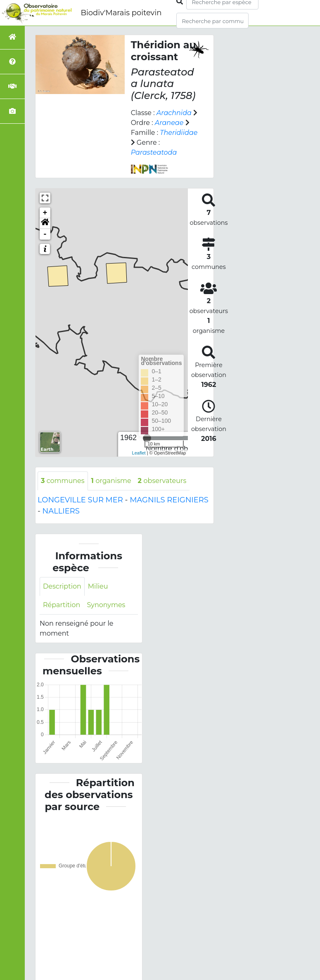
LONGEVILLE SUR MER (80, 500)
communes (63, 481)
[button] (45, 224)
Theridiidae (178, 133)
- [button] (45, 234)
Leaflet (139, 453)
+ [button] (45, 213)
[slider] (147, 438)
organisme (111, 481)
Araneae (169, 123)
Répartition (62, 605)
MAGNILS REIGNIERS (169, 500)
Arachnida (174, 113)
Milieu (97, 586)
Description (62, 586)
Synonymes (106, 605)
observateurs (161, 481)
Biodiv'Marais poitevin (121, 13)
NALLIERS (61, 511)
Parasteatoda (154, 152)
